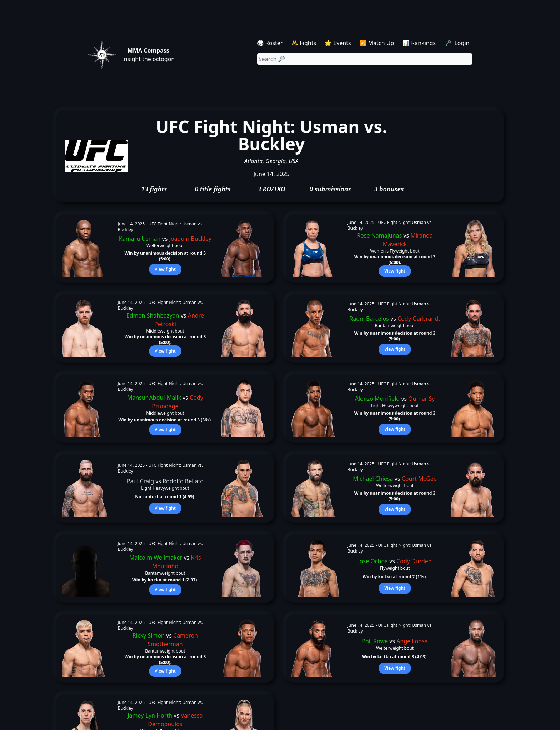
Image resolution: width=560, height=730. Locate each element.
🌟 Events (338, 43)
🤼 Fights (304, 43)
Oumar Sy (421, 399)
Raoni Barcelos (369, 319)
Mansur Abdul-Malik (154, 397)
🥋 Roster (270, 43)
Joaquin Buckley (190, 239)
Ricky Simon (149, 635)
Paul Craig (140, 481)
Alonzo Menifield (377, 399)
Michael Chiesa (373, 479)
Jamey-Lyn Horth (150, 715)
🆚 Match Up (377, 43)
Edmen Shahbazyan (153, 315)
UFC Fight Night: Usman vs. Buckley (161, 227)
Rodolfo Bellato (183, 481)
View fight (165, 269)
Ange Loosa (412, 641)
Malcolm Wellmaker (156, 557)
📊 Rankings (419, 43)
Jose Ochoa (373, 561)
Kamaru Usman (140, 239)
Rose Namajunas (379, 235)
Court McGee (419, 479)
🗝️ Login (457, 43)
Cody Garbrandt (419, 319)
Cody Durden (414, 561)
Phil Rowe (375, 641)
